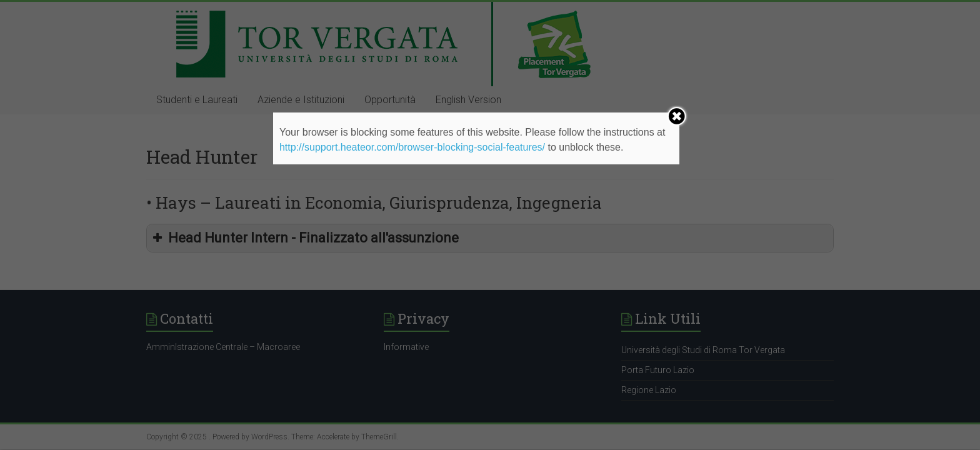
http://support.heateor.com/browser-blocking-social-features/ (412, 147)
